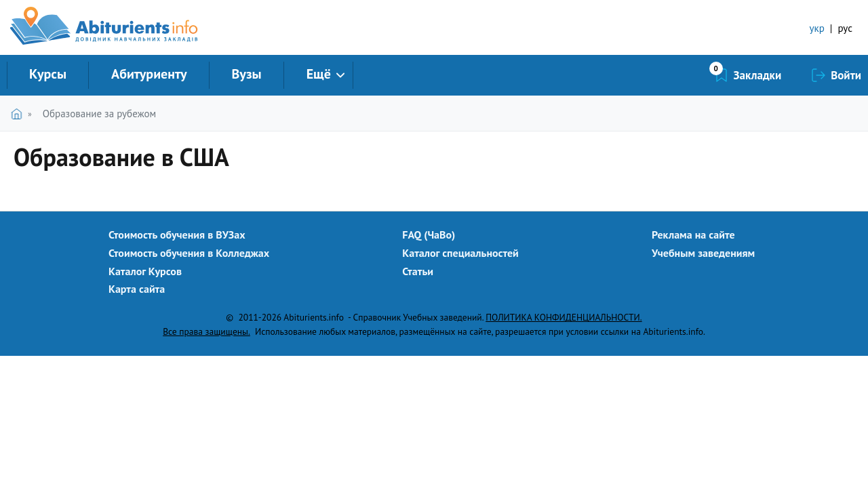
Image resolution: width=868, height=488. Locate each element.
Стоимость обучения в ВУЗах (177, 235)
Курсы (48, 74)
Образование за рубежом (99, 114)
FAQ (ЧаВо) (429, 235)
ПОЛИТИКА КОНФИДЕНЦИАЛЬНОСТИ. (564, 317)
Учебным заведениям (703, 253)
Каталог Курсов (145, 271)
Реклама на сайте (693, 235)
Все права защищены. (206, 331)
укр (817, 28)
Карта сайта (137, 289)
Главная (19, 114)
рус (845, 28)
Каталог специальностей (460, 253)
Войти (846, 75)
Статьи (418, 271)
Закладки (758, 75)
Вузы (247, 74)
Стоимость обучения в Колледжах (189, 253)
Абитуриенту (149, 74)
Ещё (319, 74)
